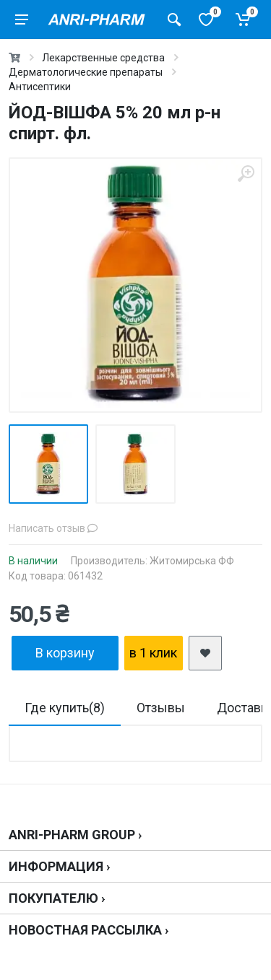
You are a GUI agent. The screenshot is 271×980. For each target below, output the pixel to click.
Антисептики (40, 87)
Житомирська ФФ (192, 561)
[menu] (22, 19)
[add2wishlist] (205, 653)
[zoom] (246, 174)
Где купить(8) (65, 708)
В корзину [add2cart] (65, 653)
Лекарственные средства (103, 58)
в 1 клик (153, 653)
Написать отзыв (53, 528)
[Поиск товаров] (174, 19)
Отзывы (161, 708)
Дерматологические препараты (86, 72)
